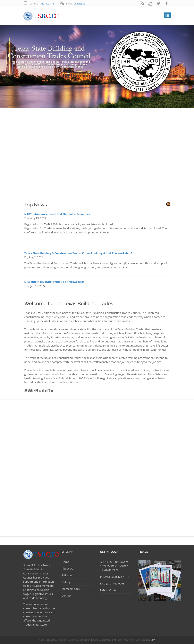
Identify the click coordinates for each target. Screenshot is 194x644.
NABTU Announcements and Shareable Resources (57, 214)
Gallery (66, 582)
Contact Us (79, 4)
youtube (150, 4)
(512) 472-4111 (47, 4)
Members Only (71, 589)
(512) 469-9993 (115, 583)
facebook (167, 4)
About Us (67, 569)
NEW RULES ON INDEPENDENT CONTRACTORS (54, 282)
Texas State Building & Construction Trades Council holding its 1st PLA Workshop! (78, 253)
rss (142, 4)
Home (65, 562)
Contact (66, 596)
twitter (159, 4)
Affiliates (67, 575)
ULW (153, 640)
